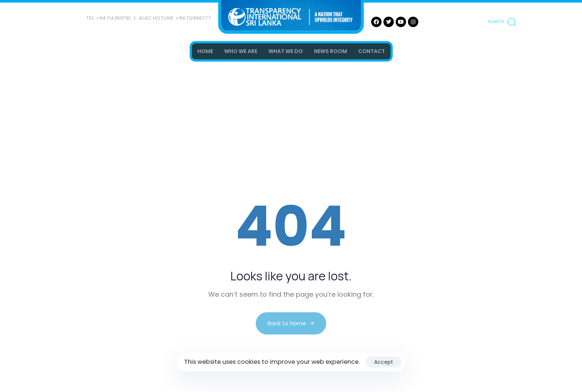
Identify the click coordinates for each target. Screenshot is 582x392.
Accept (384, 362)
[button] (502, 22)
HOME (205, 51)
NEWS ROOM (331, 51)
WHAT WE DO (286, 51)
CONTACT (372, 51)
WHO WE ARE (241, 51)
